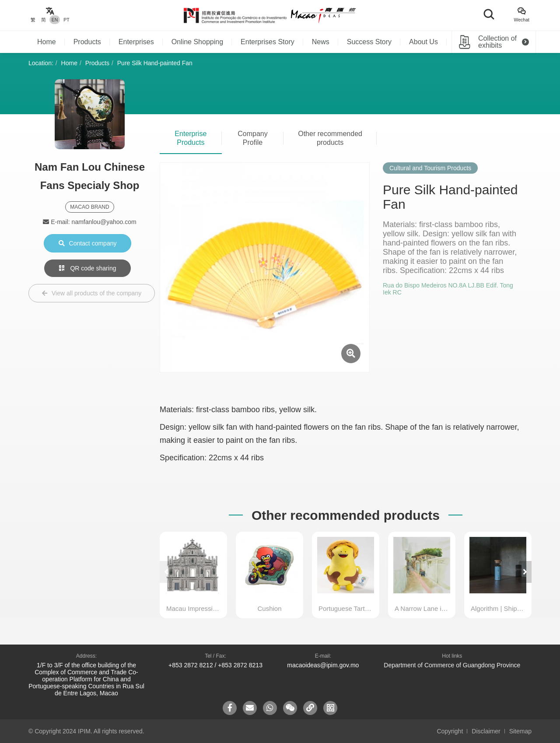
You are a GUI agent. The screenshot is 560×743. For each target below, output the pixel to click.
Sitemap (520, 731)
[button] (525, 572)
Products (87, 42)
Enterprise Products (191, 138)
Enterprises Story (268, 42)
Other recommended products (330, 138)
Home (47, 42)
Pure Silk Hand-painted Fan (155, 63)
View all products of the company (92, 293)
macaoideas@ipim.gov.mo (323, 665)
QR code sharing (88, 268)
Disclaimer (486, 731)
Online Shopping (197, 42)
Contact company (88, 243)
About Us (423, 42)
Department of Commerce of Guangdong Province (452, 665)
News (321, 42)
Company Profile (252, 138)
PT (66, 20)
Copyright (450, 731)
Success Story (369, 42)
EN (55, 20)
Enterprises (136, 42)
